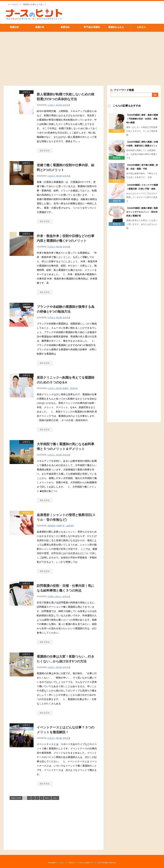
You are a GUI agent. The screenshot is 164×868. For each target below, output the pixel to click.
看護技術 (14, 27)
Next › (47, 798)
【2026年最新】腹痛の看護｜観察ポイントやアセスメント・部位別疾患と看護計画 (142, 212)
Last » (55, 798)
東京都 (59, 105)
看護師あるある (116, 27)
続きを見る (45, 151)
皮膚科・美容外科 (70, 388)
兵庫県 (59, 526)
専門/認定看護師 (92, 27)
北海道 (51, 597)
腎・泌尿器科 (68, 526)
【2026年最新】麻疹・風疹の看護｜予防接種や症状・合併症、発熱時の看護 (142, 119)
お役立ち (141, 27)
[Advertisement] (82, 53)
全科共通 (66, 105)
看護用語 (65, 27)
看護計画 (40, 27)
